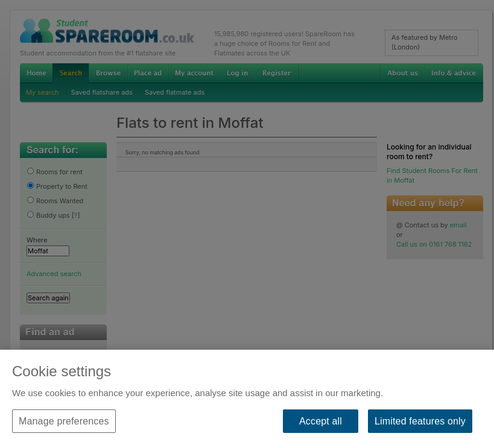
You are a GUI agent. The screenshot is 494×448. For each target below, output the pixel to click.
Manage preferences (64, 421)
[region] (247, 399)
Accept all (321, 421)
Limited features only (420, 421)
